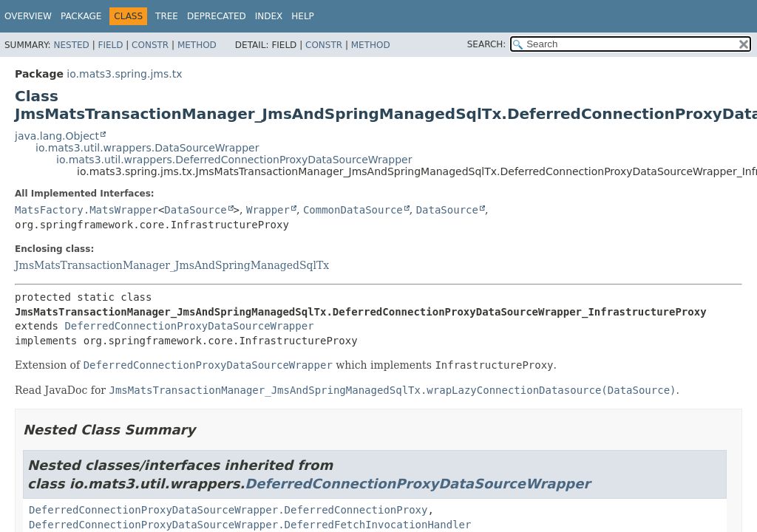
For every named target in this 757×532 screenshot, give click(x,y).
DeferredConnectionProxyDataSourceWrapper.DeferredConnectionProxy (228, 510)
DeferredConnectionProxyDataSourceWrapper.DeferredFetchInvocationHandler (250, 525)
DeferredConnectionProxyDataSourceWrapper (189, 326)
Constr (150, 45)
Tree (167, 16)
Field (110, 45)
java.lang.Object (57, 136)
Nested (71, 45)
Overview (28, 16)
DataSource (195, 210)
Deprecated (217, 16)
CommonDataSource (353, 210)
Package (81, 16)
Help (303, 16)
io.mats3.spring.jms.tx (124, 74)
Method (197, 45)
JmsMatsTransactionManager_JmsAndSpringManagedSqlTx (172, 265)
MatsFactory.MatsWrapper (86, 210)
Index (269, 16)
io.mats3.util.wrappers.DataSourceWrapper (147, 148)
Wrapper (268, 210)
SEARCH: (487, 44)
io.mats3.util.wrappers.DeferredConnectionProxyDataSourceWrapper (234, 160)
